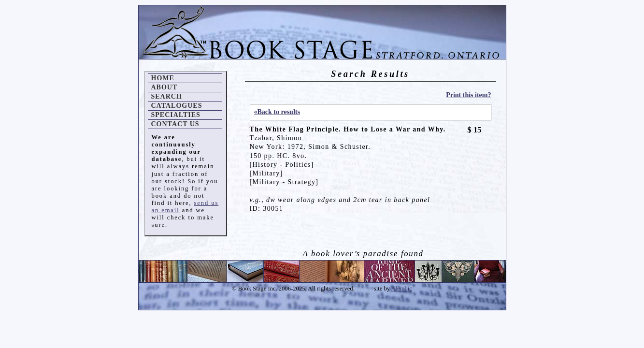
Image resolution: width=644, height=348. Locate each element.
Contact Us (175, 124)
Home (163, 78)
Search (167, 96)
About (165, 87)
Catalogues (177, 106)
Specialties (176, 115)
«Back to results (277, 112)
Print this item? (468, 95)
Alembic (402, 289)
